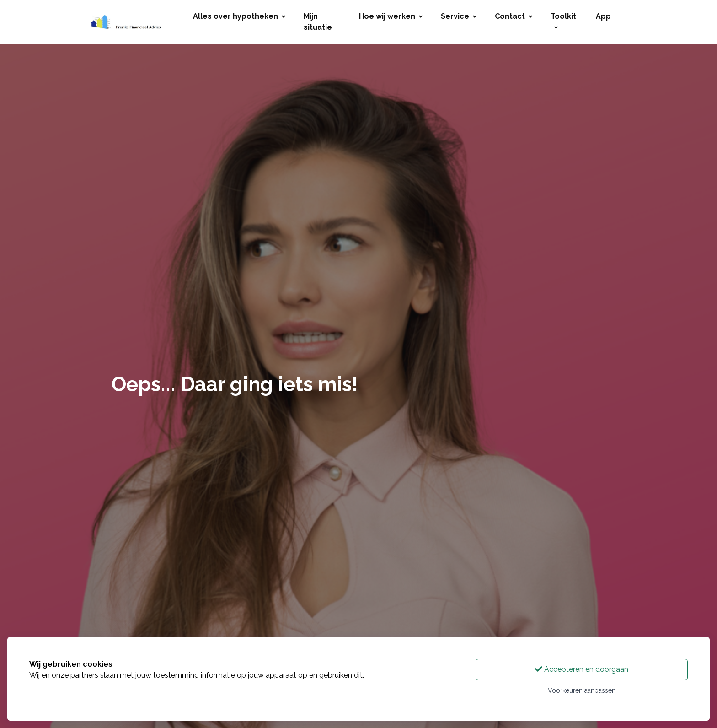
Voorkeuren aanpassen (582, 690)
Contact (514, 16)
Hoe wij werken (391, 16)
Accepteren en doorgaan (582, 669)
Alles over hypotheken (239, 16)
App (603, 16)
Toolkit (563, 22)
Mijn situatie (318, 22)
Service (459, 16)
